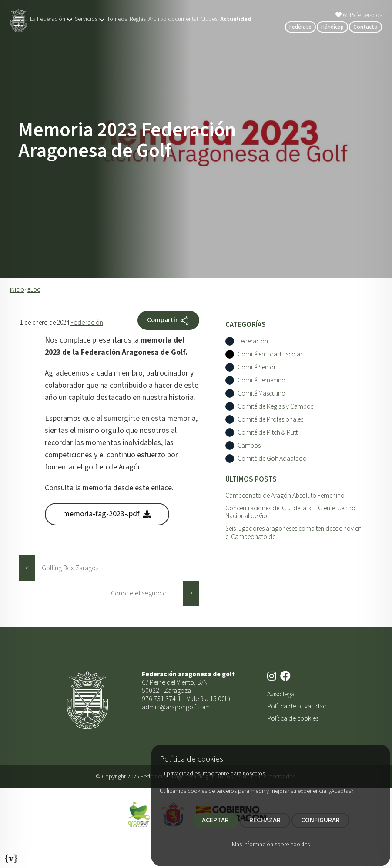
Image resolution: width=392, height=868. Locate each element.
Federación (87, 323)
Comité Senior (257, 367)
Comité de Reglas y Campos (275, 407)
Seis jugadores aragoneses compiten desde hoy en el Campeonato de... (293, 533)
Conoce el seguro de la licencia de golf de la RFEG (147, 593)
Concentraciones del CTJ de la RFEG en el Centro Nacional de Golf (290, 512)
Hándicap (332, 27)
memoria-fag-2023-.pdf (107, 514)
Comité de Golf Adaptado (272, 459)
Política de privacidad (297, 706)
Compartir (168, 320)
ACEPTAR (215, 820)
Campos (249, 446)
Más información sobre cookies (271, 845)
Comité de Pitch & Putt (268, 433)
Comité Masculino (261, 394)
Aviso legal (281, 694)
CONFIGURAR (320, 820)
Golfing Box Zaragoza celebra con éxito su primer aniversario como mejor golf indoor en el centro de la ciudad (78, 568)
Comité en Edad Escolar (270, 354)
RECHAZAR (265, 820)
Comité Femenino (261, 381)
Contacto (365, 27)
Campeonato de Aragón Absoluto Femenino (285, 496)
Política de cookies (293, 718)
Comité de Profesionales (270, 420)
